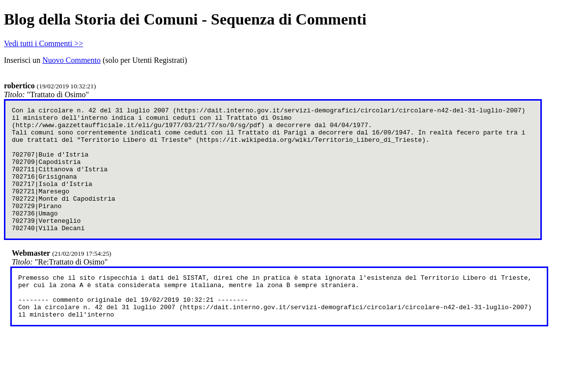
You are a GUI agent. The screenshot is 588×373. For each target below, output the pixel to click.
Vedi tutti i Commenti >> (43, 43)
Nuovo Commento (71, 60)
